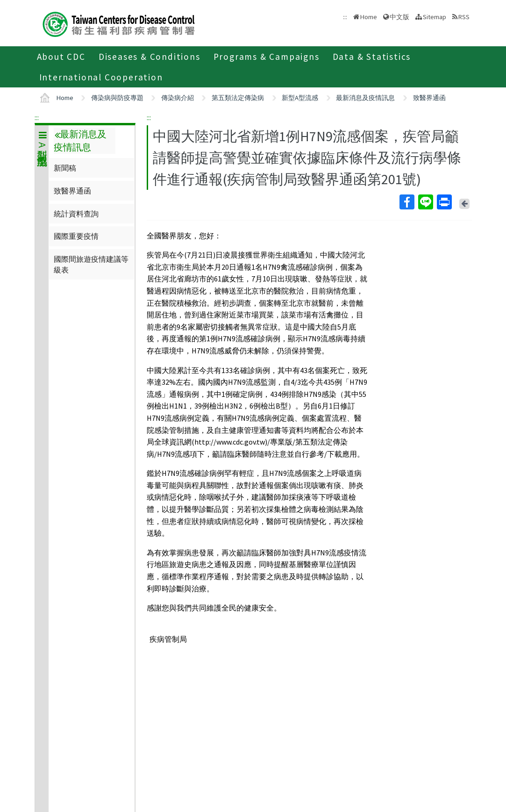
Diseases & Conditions (150, 57)
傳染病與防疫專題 (117, 98)
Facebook (406, 202)
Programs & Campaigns (267, 57)
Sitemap (435, 17)
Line (425, 202)
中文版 (399, 17)
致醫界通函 (429, 98)
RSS (464, 17)
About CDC (61, 57)
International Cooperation (101, 77)
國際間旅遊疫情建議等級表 (91, 264)
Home (369, 17)
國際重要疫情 (76, 236)
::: (37, 117)
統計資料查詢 (76, 214)
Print (444, 202)
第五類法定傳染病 (238, 98)
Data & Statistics (372, 57)
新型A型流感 (300, 98)
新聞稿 (65, 168)
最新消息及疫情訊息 (365, 98)
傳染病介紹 (178, 98)
